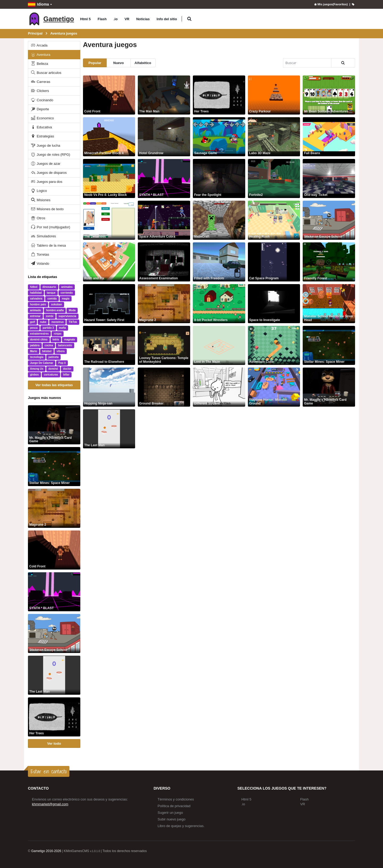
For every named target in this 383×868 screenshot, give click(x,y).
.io (116, 19)
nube (43, 322)
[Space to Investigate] (274, 304)
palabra (35, 345)
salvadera (36, 299)
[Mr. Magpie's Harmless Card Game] (54, 425)
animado (36, 310)
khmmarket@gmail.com (50, 804)
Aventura (40, 55)
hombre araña (55, 310)
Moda (72, 310)
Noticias (143, 19)
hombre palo (38, 304)
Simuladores (43, 236)
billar (66, 375)
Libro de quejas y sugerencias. (181, 826)
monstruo (57, 322)
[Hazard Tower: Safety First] (109, 304)
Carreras (40, 82)
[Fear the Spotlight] (219, 178)
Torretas (40, 254)
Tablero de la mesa (48, 245)
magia (66, 299)
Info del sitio (167, 19)
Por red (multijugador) (50, 227)
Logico (39, 191)
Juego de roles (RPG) (50, 155)
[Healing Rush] (274, 220)
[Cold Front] (54, 550)
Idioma (38, 4)
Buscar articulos (46, 73)
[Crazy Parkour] (274, 95)
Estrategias (42, 136)
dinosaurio (49, 287)
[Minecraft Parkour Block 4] (109, 137)
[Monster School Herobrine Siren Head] (329, 304)
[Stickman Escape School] (54, 633)
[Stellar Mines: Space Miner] (54, 467)
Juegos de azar (45, 164)
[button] (189, 19)
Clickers (40, 91)
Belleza (39, 64)
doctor (67, 369)
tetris (56, 340)
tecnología (37, 357)
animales (67, 287)
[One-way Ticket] (329, 178)
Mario (34, 351)
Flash (102, 19)
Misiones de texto (47, 209)
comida (52, 299)
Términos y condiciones (176, 799)
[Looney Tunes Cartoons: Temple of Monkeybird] (164, 345)
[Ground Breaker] (164, 387)
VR (127, 19)
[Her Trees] (54, 717)
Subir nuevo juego (172, 819)
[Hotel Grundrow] (164, 137)
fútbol (34, 287)
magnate (70, 340)
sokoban (57, 304)
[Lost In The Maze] (219, 345)
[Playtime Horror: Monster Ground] (274, 387)
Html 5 (85, 19)
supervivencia (67, 316)
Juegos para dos (46, 182)
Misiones (40, 200)
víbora (61, 351)
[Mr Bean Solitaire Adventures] (329, 95)
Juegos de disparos (49, 173)
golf (32, 322)
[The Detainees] (109, 220)
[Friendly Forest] (329, 262)
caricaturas (51, 375)
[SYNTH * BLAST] (54, 592)
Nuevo (119, 63)
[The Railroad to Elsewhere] (109, 345)
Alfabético (143, 63)
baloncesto (65, 345)
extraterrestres (39, 334)
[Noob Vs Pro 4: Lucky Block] (109, 178)
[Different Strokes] (219, 387)
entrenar (35, 316)
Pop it (62, 363)
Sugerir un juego (170, 813)
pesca (34, 328)
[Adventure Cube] (274, 345)
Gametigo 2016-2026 (46, 851)
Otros (38, 218)
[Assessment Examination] (164, 262)
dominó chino (39, 340)
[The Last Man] (54, 675)
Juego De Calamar (42, 363)
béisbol (47, 351)
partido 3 (48, 328)
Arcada (39, 45)
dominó (53, 369)
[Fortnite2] (274, 178)
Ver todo (54, 743)
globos (34, 375)
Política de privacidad (174, 806)
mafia (63, 328)
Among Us (37, 369)
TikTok (73, 322)
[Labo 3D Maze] (274, 137)
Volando (40, 264)
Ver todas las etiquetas (54, 385)
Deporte (40, 109)
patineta (53, 357)
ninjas (58, 334)
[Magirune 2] (54, 508)
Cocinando (42, 100)
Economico (42, 118)
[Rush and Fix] (109, 262)
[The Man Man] (164, 95)
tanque (51, 293)
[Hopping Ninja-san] (109, 387)
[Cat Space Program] (274, 262)
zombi (50, 316)
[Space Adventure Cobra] (164, 220)
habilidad (36, 293)
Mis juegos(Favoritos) (330, 4)
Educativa (41, 127)
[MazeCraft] (219, 220)
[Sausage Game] (219, 137)
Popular (95, 63)
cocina (49, 345)
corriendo (67, 293)
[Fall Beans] (329, 137)
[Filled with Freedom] (219, 262)
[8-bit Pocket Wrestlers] (219, 304)
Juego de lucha (45, 146)
